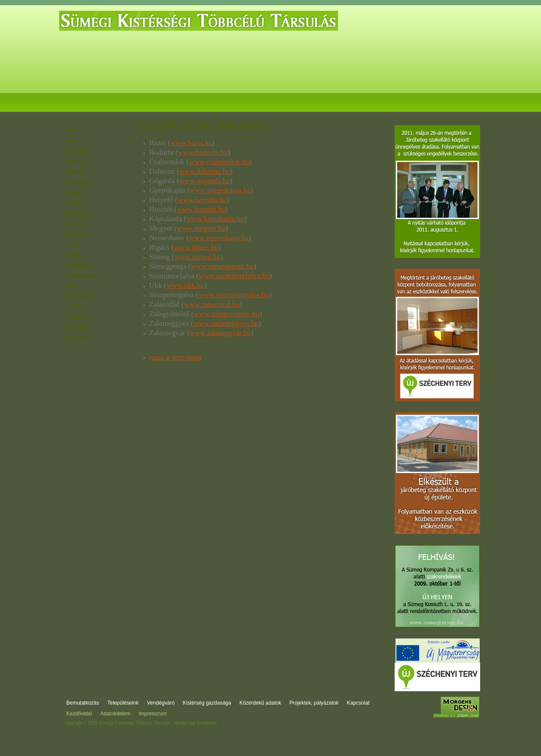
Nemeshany (78, 234)
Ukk (70, 286)
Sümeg (73, 254)
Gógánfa (75, 172)
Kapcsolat (454, 101)
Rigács (73, 244)
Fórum (419, 101)
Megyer (74, 223)
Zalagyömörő (80, 317)
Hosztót (74, 203)
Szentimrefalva (81, 275)
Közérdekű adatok (302, 101)
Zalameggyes (79, 327)
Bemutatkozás (83, 101)
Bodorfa (74, 140)
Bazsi (71, 130)
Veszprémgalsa (81, 296)
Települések (134, 101)
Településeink (123, 703)
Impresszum (153, 714)
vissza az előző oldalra (176, 358)
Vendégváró (182, 101)
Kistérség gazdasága (238, 101)
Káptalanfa (78, 213)
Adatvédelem (115, 714)
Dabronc (75, 161)
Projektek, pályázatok (369, 101)
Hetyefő (74, 192)
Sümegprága (79, 265)
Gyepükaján (79, 182)
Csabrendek (78, 151)
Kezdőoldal (79, 714)
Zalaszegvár (78, 337)
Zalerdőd (75, 306)
